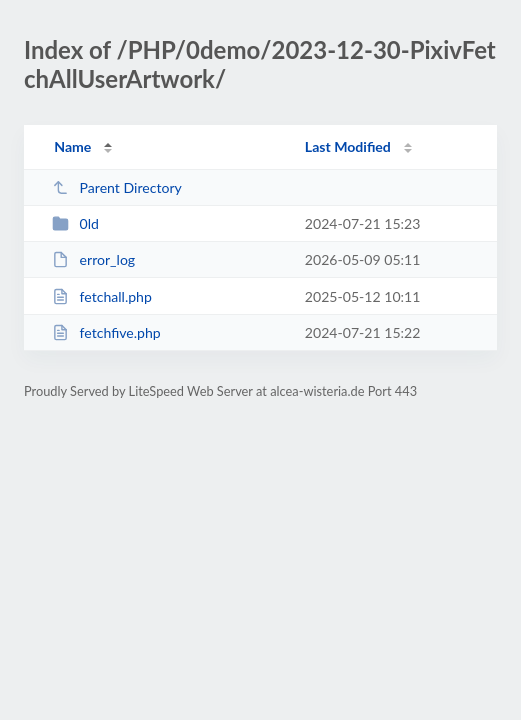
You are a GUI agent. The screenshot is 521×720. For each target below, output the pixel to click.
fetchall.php (102, 296)
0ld (75, 223)
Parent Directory (117, 187)
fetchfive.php (106, 332)
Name (72, 146)
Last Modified (348, 146)
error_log (93, 259)
